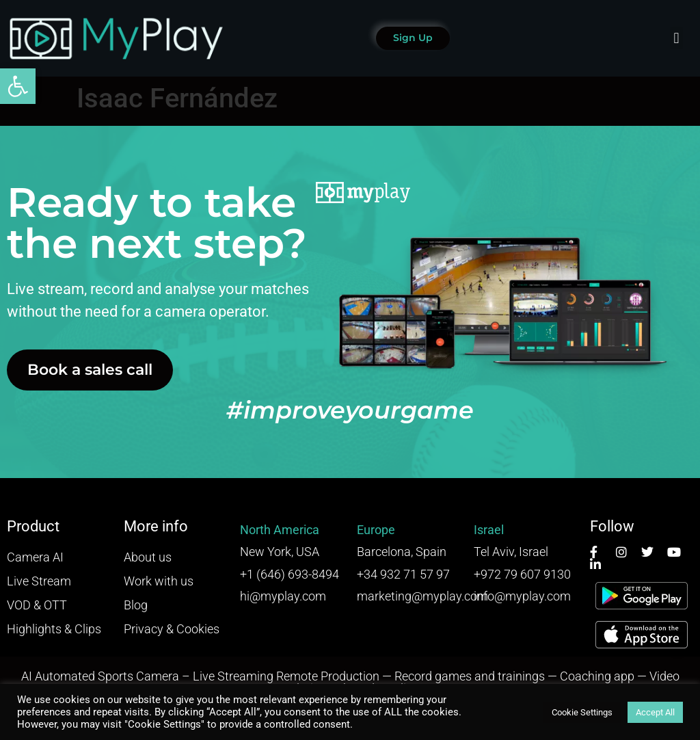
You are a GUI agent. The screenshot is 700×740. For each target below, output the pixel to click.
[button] (18, 86)
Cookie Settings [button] (582, 712)
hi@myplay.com (283, 596)
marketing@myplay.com (422, 596)
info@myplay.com (522, 596)
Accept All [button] (655, 712)
